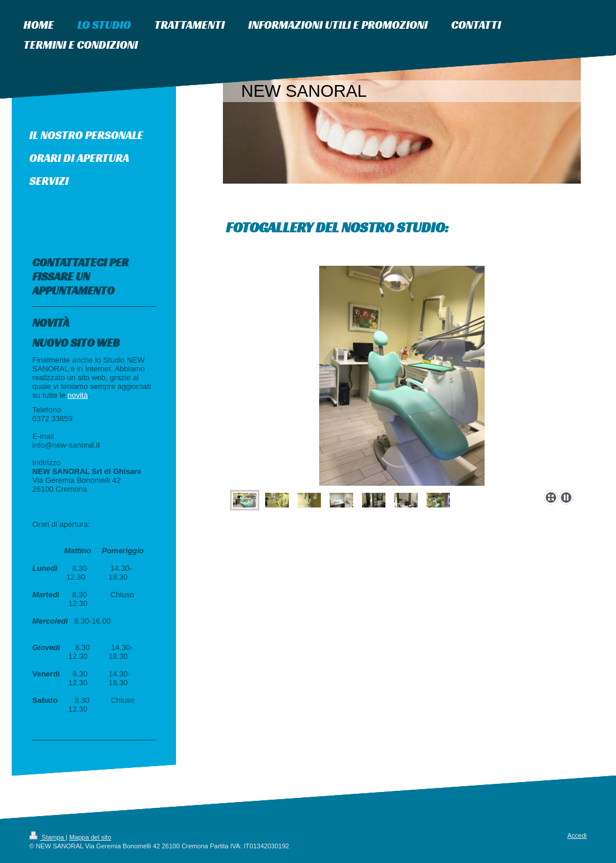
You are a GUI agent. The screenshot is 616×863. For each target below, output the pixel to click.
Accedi (577, 835)
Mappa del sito (90, 837)
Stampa (48, 837)
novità (78, 395)
